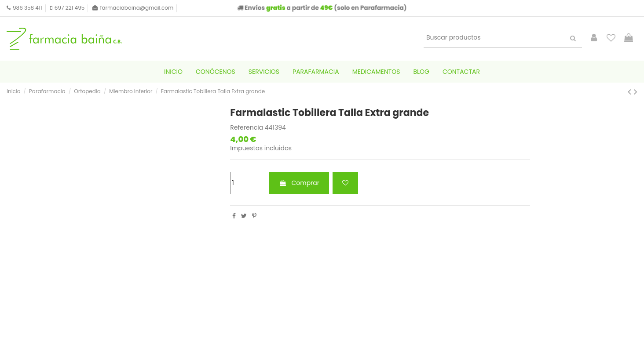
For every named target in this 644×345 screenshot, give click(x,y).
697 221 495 (70, 8)
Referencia (247, 128)
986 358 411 (27, 8)
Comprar (299, 183)
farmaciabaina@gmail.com (137, 8)
